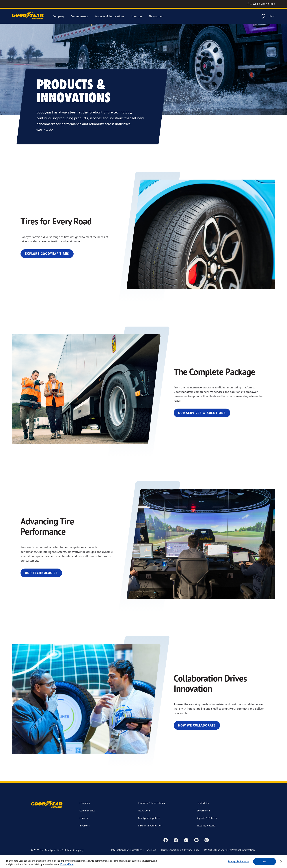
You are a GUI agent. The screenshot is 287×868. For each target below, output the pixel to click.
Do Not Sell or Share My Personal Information (229, 850)
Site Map (151, 850)
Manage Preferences (239, 863)
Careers (84, 818)
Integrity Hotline (206, 825)
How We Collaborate (197, 725)
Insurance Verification (150, 825)
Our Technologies (41, 573)
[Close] (281, 864)
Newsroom (156, 16)
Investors (137, 16)
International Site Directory (126, 850)
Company (58, 16)
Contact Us (203, 803)
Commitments (79, 16)
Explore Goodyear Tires (47, 254)
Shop (272, 16)
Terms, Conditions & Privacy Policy (180, 850)
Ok (264, 864)
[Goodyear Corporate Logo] (28, 16)
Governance (203, 810)
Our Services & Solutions (202, 413)
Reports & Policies (207, 818)
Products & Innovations (109, 16)
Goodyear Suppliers (149, 818)
